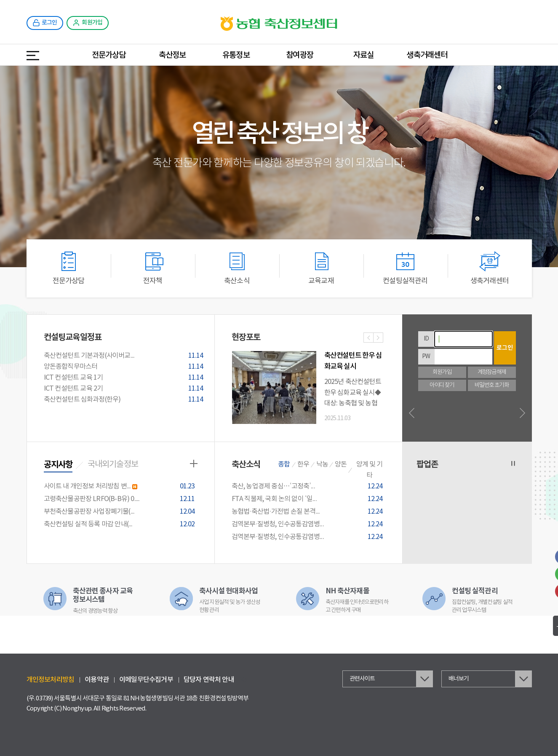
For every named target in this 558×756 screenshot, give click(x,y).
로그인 (505, 348)
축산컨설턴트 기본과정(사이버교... (125, 356)
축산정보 (172, 55)
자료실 (364, 55)
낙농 (322, 464)
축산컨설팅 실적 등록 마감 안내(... (121, 524)
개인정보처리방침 (51, 680)
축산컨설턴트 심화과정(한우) (125, 400)
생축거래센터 (427, 55)
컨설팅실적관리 (405, 268)
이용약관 (97, 680)
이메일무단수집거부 (146, 680)
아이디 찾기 (442, 385)
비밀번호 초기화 (492, 385)
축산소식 (237, 268)
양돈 (341, 464)
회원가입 (442, 372)
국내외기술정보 (113, 465)
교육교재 (321, 268)
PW (426, 357)
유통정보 (236, 55)
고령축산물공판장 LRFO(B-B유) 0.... (121, 499)
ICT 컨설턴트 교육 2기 (125, 389)
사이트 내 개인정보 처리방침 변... (121, 487)
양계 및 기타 (369, 470)
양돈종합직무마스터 (125, 367)
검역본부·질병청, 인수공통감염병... (308, 524)
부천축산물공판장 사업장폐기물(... (121, 512)
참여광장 (300, 55)
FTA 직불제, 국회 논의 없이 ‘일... (308, 499)
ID (426, 339)
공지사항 (58, 465)
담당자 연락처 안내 (209, 680)
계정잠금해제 (492, 372)
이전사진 (368, 338)
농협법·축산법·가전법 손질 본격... (308, 512)
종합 (284, 464)
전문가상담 (109, 55)
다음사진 (378, 338)
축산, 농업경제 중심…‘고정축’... (308, 487)
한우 (303, 464)
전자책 (153, 268)
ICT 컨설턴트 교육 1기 (125, 378)
